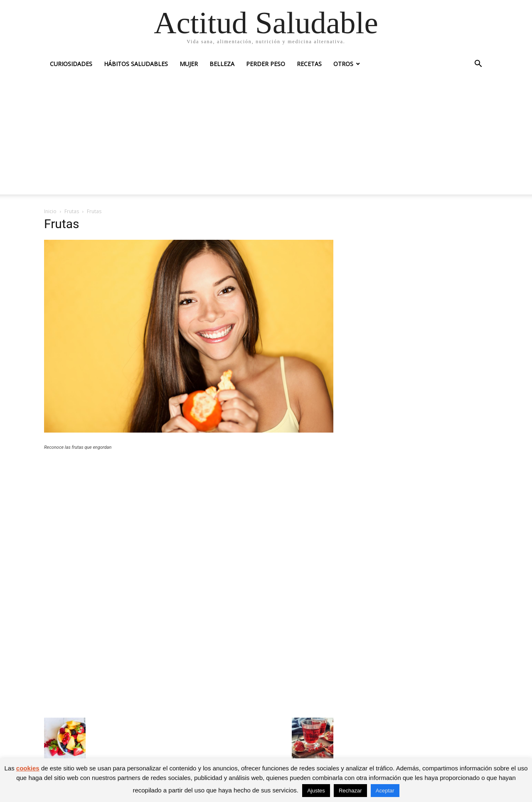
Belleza (222, 64)
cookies (28, 768)
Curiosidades (71, 64)
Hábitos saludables (136, 64)
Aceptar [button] (385, 791)
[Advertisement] (266, 136)
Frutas (72, 211)
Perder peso (266, 64)
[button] (478, 65)
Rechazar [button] (350, 791)
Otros (343, 64)
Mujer (189, 64)
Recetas (309, 64)
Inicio (50, 211)
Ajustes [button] (316, 791)
